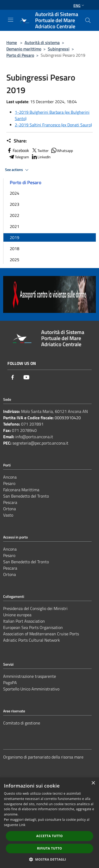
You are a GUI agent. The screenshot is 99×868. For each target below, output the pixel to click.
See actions (18, 170)
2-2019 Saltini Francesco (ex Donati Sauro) (53, 125)
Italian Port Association (24, 621)
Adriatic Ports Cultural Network (32, 640)
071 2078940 (24, 430)
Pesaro (9, 483)
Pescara (10, 502)
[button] (50, 859)
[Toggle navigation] (11, 20)
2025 (15, 260)
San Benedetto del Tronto (26, 496)
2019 (15, 237)
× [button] (93, 783)
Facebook (18, 150)
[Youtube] (26, 377)
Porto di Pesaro (20, 55)
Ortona (10, 509)
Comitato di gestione (22, 723)
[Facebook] (13, 377)
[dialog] (49, 823)
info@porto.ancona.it (34, 437)
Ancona (10, 477)
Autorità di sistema (42, 42)
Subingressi (59, 49)
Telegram (19, 157)
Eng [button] (79, 5)
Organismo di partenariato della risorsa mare (43, 757)
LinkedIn (41, 157)
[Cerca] (88, 20)
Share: (16, 141)
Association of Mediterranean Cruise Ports (41, 634)
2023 (15, 204)
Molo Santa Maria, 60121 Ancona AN (55, 411)
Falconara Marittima (21, 490)
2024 (15, 193)
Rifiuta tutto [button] (49, 848)
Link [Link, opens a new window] (22, 825)
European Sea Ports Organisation (33, 627)
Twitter (40, 150)
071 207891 (32, 424)
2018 (15, 249)
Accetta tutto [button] (49, 836)
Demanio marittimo (24, 49)
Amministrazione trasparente (30, 676)
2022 (15, 215)
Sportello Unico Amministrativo (31, 689)
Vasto (8, 515)
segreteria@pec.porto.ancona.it (40, 443)
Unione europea (17, 615)
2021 (15, 226)
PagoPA (10, 683)
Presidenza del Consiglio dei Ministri (35, 608)
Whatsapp (62, 150)
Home (12, 42)
